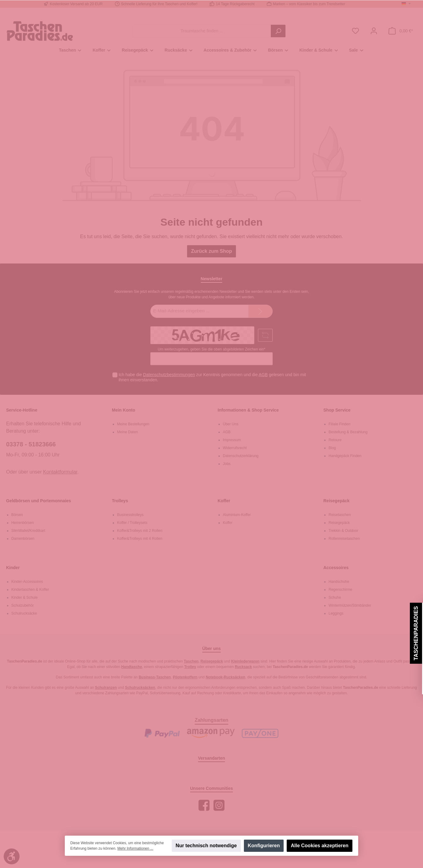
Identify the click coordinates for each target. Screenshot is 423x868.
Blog (332, 448)
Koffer (224, 501)
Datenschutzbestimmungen (169, 375)
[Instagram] (219, 805)
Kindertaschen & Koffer (30, 590)
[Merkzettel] (355, 31)
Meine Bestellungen (133, 424)
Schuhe (335, 597)
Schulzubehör (22, 605)
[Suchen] (278, 31)
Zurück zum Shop (211, 251)
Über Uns (231, 424)
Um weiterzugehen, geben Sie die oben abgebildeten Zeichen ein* (211, 349)
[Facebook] (204, 805)
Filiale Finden (339, 424)
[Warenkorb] (401, 31)
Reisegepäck (337, 501)
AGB (263, 375)
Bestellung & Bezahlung (348, 432)
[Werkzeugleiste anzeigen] (12, 856)
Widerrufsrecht (235, 448)
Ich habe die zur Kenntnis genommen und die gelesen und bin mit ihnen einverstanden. (212, 377)
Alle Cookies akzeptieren (320, 846)
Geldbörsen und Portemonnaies (39, 501)
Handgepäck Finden (345, 456)
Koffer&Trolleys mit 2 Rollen (140, 531)
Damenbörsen (23, 539)
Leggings (336, 613)
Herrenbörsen (22, 523)
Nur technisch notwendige (206, 846)
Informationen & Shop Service (248, 410)
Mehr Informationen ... (135, 848)
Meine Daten (127, 432)
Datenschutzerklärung (241, 456)
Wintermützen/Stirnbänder (350, 605)
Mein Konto (123, 410)
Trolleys (120, 501)
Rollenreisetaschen (344, 539)
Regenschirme (340, 590)
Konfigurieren (264, 846)
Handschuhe (339, 582)
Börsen (17, 515)
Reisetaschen (340, 515)
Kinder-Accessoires (27, 582)
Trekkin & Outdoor (343, 531)
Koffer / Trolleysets (132, 523)
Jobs (227, 464)
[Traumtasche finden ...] (202, 31)
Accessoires (336, 568)
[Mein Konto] (374, 31)
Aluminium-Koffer (237, 515)
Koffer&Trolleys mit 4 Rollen (140, 539)
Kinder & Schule (24, 597)
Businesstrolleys (130, 515)
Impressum (232, 440)
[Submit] (260, 311)
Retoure (335, 440)
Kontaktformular (60, 472)
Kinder (13, 568)
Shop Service (337, 410)
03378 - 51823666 (31, 444)
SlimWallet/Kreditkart (28, 531)
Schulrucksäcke (24, 613)
